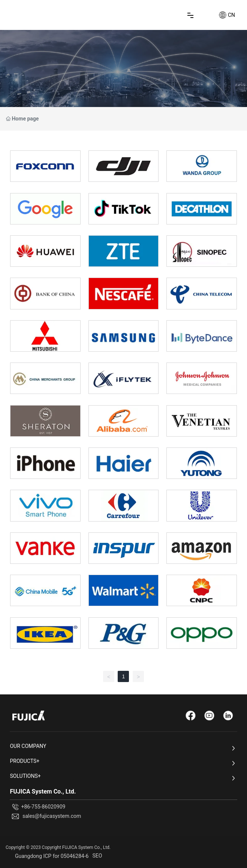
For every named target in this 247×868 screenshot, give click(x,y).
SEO (97, 856)
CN (231, 15)
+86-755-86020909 (43, 807)
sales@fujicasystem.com (52, 816)
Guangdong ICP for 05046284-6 (52, 856)
